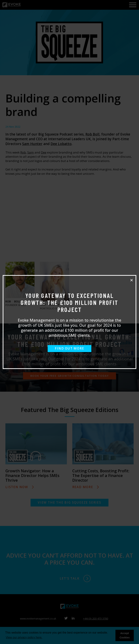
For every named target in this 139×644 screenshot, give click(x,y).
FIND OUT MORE (69, 348)
